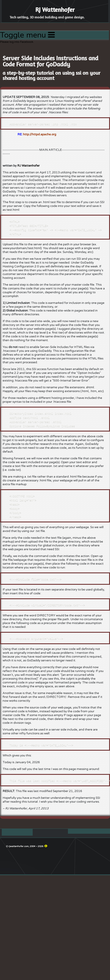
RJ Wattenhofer (28, 166)
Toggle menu (27, 35)
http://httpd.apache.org (40, 134)
